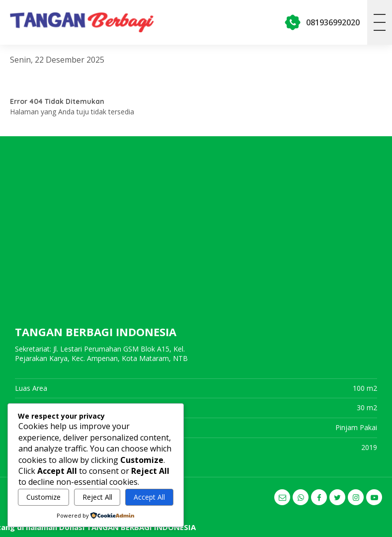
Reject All (97, 497)
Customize (43, 497)
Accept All (149, 497)
